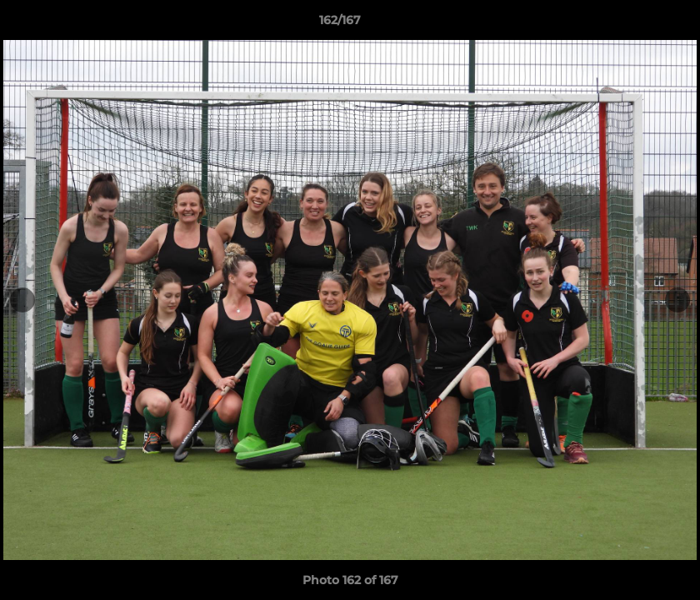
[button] (630, 24)
